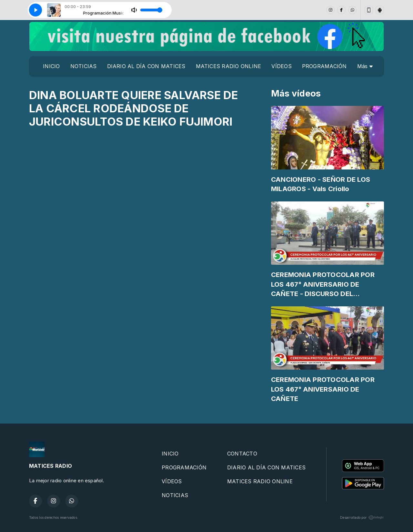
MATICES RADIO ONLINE (229, 66)
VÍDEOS (281, 66)
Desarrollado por (362, 517)
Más (365, 66)
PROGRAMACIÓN (324, 66)
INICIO (51, 66)
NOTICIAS (84, 66)
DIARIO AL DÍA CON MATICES (146, 66)
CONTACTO (242, 454)
